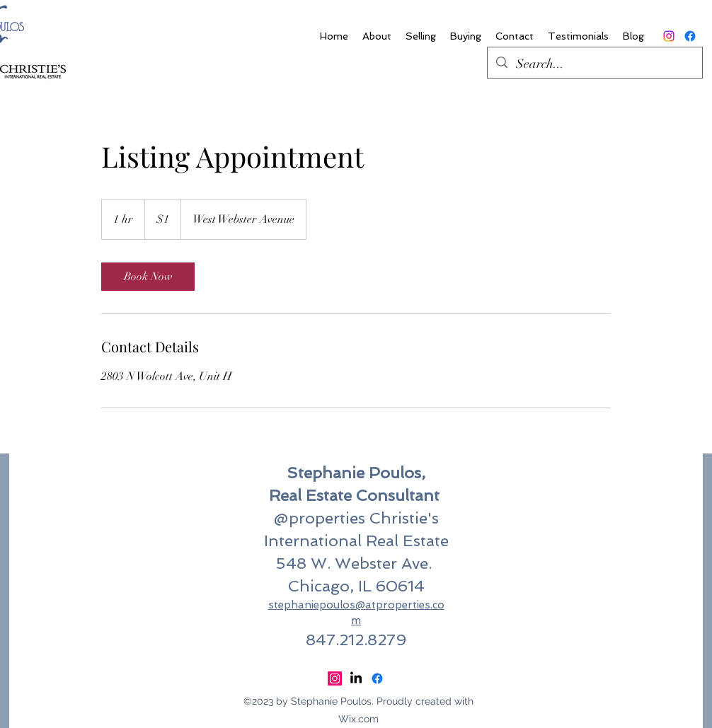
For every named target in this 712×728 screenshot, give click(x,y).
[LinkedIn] (356, 678)
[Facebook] (690, 36)
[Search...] (594, 64)
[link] (148, 277)
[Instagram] (669, 36)
